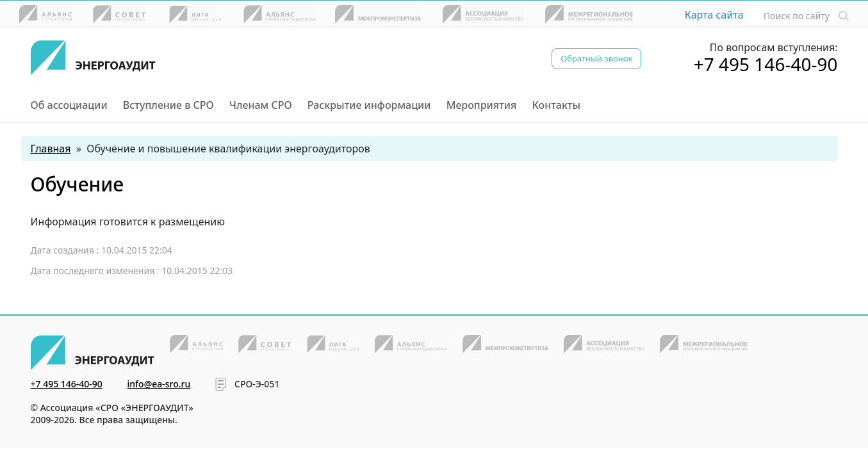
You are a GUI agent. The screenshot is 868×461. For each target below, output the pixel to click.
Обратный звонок (596, 58)
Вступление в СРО (168, 105)
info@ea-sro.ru (159, 384)
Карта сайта (714, 15)
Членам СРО (261, 105)
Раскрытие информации (369, 105)
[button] (844, 15)
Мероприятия (482, 105)
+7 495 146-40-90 (766, 64)
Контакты (557, 105)
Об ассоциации (69, 105)
